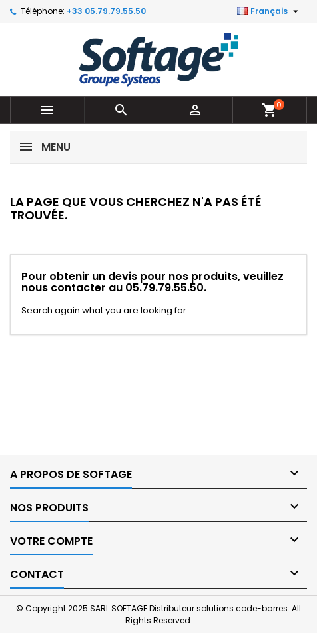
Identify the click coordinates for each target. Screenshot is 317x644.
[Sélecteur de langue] (269, 11)
